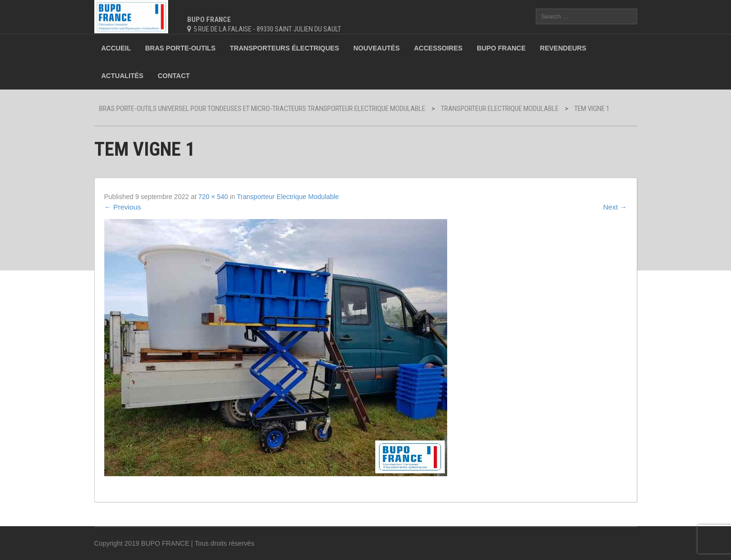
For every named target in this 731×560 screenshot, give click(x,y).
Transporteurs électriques (285, 48)
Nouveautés (376, 48)
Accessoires (438, 48)
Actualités (123, 76)
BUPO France (501, 48)
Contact (174, 76)
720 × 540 (213, 197)
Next (615, 207)
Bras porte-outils (180, 48)
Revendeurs (563, 48)
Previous (123, 207)
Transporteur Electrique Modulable (288, 197)
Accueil (116, 48)
